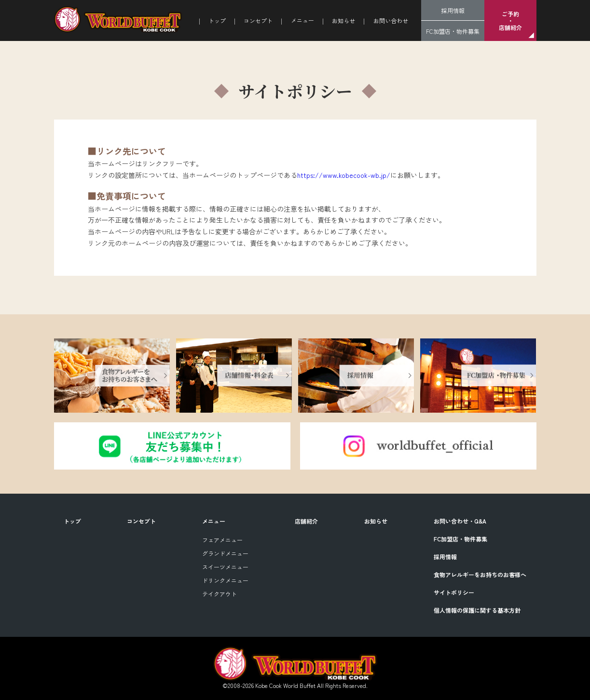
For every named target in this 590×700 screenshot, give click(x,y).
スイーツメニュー (225, 567)
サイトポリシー (454, 592)
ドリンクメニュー (225, 580)
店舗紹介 (306, 521)
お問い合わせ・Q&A (460, 521)
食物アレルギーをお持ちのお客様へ (480, 574)
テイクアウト (220, 594)
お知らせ (343, 20)
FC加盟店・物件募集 (453, 31)
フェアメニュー (222, 540)
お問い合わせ (391, 20)
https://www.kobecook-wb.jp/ (344, 175)
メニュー (214, 521)
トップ (217, 20)
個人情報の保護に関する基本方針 (477, 610)
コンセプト (258, 20)
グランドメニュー (225, 553)
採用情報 (453, 10)
